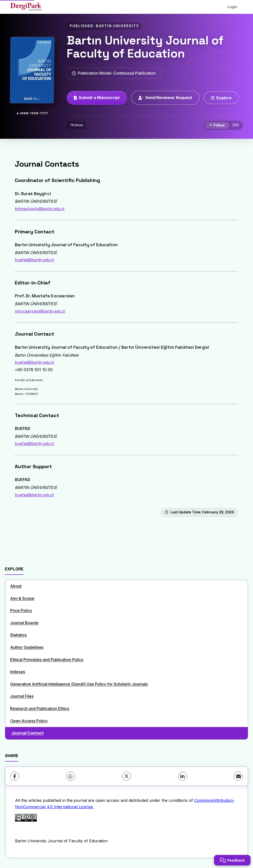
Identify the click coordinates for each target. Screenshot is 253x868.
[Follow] (217, 125)
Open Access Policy (29, 721)
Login (232, 7)
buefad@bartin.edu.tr (35, 260)
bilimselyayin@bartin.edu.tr (40, 209)
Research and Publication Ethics (40, 708)
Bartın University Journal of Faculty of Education (145, 47)
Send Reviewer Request (165, 98)
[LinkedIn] (183, 776)
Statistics (18, 635)
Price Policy (21, 610)
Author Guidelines (27, 647)
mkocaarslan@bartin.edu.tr (40, 311)
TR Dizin (76, 125)
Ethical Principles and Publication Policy (47, 660)
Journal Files (22, 696)
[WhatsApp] (71, 776)
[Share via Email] (238, 776)
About (16, 586)
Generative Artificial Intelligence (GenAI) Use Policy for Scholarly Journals (79, 684)
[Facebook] (15, 776)
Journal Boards (24, 623)
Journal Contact (28, 733)
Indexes (18, 672)
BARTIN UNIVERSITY (117, 26)
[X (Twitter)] (126, 776)
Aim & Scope (22, 598)
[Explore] (221, 98)
